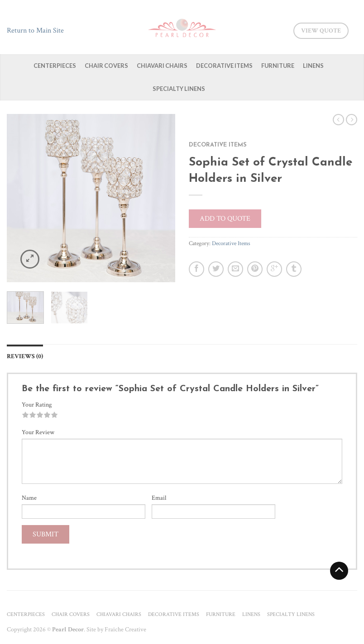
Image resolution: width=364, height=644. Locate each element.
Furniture (278, 66)
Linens (313, 66)
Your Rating (37, 405)
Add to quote (225, 219)
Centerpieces (55, 66)
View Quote (321, 31)
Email (159, 498)
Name (29, 498)
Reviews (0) (25, 356)
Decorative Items (224, 66)
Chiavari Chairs (162, 66)
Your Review (38, 432)
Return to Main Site (35, 31)
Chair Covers (106, 66)
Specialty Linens (179, 89)
